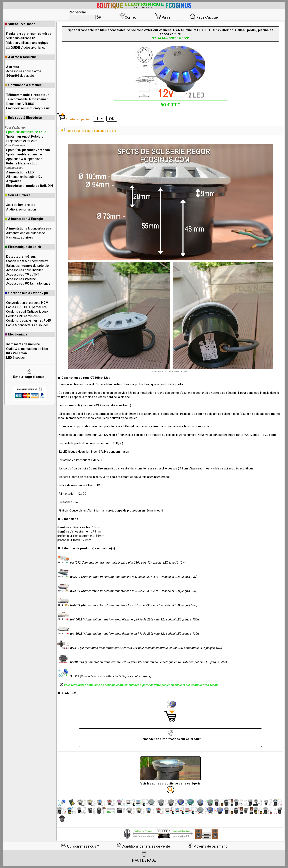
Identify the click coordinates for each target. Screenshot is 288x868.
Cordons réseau (28, 321)
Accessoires (21, 279)
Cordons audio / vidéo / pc (27, 293)
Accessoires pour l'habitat (24, 270)
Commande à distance (24, 85)
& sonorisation (21, 209)
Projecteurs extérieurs (22, 141)
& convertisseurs (29, 228)
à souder (16, 358)
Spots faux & (28, 150)
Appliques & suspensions (24, 159)
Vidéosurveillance (20, 24)
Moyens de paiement (207, 846)
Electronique (16, 334)
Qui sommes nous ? (80, 846)
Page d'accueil (204, 17)
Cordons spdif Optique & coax (27, 312)
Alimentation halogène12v (24, 177)
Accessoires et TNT (23, 274)
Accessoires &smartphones (28, 283)
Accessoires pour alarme (24, 71)
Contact (128, 17)
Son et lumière (18, 195)
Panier (163, 17)
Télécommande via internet (27, 99)
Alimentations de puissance (26, 233)
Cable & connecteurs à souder (27, 325)
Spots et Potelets (25, 136)
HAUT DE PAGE (144, 857)
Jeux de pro (21, 205)
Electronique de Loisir (23, 247)
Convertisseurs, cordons (28, 303)
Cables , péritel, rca (26, 307)
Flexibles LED (22, 163)
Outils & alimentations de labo (27, 349)
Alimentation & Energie (24, 219)
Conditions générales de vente (143, 846)
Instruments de (23, 344)
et (29, 186)
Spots (24, 154)
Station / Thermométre (27, 261)
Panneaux (20, 237)
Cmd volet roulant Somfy (28, 108)
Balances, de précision (28, 266)
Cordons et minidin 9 (23, 316)
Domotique (20, 104)
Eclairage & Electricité (24, 118)
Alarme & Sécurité (21, 57)
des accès (20, 76)
